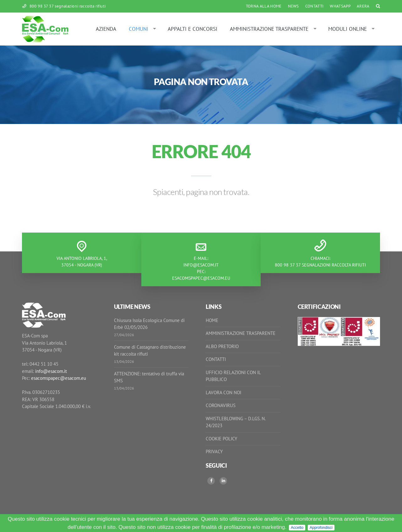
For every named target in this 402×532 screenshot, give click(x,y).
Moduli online (348, 29)
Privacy (214, 451)
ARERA (363, 6)
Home (212, 320)
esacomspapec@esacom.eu (201, 278)
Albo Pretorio (222, 346)
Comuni (139, 29)
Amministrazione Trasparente (269, 29)
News (293, 6)
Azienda (106, 29)
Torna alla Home (264, 6)
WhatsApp (340, 6)
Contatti (315, 6)
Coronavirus (221, 405)
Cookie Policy (221, 439)
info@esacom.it (201, 265)
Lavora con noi (223, 392)
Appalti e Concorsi (193, 29)
